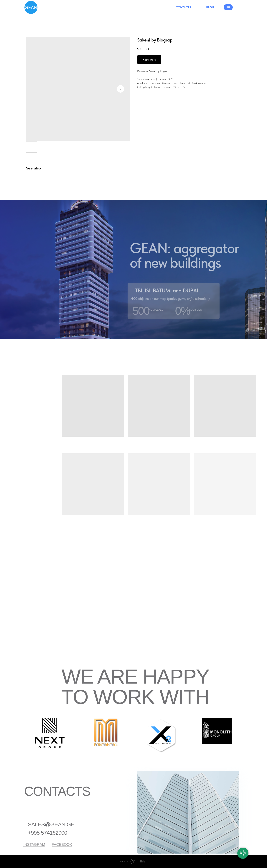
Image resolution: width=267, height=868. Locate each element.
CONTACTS (183, 7)
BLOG (210, 7)
